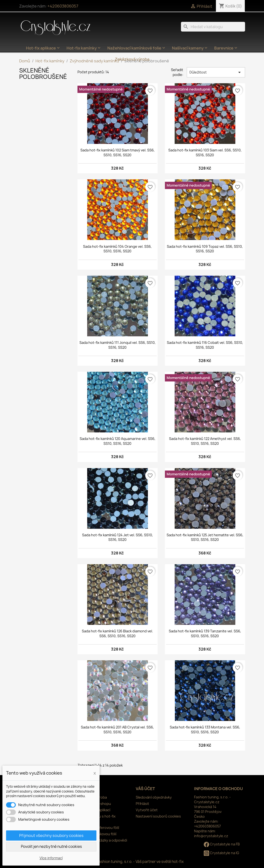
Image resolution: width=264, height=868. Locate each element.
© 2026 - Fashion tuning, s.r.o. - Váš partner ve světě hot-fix (132, 862)
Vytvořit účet (147, 810)
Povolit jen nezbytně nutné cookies (51, 847)
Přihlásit (142, 804)
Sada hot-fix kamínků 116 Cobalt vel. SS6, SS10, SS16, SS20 (205, 345)
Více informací (51, 858)
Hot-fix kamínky (84, 48)
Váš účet (145, 789)
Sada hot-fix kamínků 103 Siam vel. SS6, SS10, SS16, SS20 (205, 153)
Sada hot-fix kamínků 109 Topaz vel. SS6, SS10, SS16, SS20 (205, 249)
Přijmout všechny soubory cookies (51, 835)
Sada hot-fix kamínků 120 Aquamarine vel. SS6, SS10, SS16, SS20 (118, 441)
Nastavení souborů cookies (158, 816)
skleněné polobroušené (43, 74)
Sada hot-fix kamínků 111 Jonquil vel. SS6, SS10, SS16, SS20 (118, 345)
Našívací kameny (190, 48)
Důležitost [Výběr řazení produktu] (216, 72)
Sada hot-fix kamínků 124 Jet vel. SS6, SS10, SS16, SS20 (118, 537)
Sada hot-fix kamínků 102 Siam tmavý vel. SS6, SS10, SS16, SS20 (118, 153)
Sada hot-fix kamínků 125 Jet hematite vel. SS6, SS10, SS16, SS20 (205, 537)
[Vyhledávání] (213, 27)
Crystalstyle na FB (222, 844)
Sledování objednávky (154, 797)
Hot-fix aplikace (43, 48)
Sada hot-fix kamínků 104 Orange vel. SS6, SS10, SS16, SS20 (117, 249)
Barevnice (226, 48)
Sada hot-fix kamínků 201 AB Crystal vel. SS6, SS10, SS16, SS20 (117, 730)
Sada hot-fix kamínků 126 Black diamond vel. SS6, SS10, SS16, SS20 (117, 633)
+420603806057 (63, 6)
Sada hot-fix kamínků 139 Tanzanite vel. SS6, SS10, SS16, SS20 (205, 633)
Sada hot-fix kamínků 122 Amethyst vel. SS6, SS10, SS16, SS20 (205, 441)
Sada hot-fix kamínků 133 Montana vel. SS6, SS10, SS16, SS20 (205, 730)
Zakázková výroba (132, 59)
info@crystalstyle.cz (211, 836)
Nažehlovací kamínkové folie (137, 48)
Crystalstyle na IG (221, 853)
